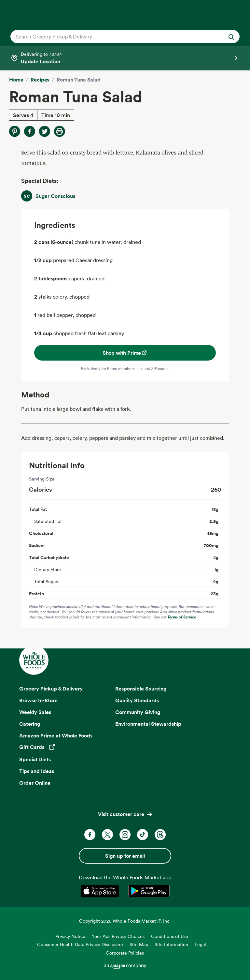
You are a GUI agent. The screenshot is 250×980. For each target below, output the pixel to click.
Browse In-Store (38, 700)
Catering (30, 724)
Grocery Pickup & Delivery (51, 689)
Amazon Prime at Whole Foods (56, 735)
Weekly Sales (35, 712)
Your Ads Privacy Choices (118, 936)
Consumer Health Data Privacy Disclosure (80, 944)
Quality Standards (137, 700)
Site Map (139, 944)
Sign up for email (125, 856)
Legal (200, 944)
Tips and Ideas (37, 771)
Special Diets (35, 759)
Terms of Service (182, 617)
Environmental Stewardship (148, 724)
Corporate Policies (125, 953)
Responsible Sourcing (141, 689)
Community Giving (138, 712)
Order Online (35, 783)
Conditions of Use (170, 936)
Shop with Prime (125, 353)
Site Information (171, 944)
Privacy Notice (70, 936)
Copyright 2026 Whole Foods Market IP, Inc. (125, 921)
